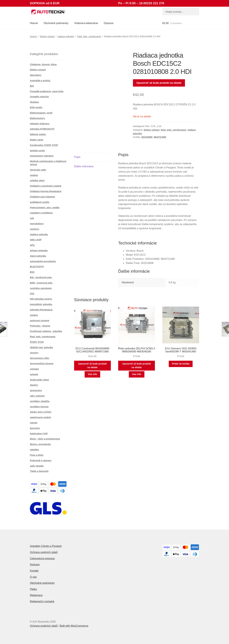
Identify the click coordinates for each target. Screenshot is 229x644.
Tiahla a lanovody (39, 471)
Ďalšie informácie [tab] (84, 166)
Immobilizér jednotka (41, 304)
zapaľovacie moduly (41, 417)
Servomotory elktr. (40, 358)
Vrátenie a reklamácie (86, 23)
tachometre (36, 390)
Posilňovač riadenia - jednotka (46, 331)
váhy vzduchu (37, 396)
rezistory (35, 229)
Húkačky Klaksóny (40, 124)
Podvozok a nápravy (41, 460)
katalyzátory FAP (39, 434)
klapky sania (36, 140)
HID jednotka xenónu (41, 299)
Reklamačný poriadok (42, 601)
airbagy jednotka (39, 251)
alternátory (36, 75)
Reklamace (36, 595)
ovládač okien (37, 180)
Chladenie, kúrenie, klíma (43, 64)
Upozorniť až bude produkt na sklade (159, 83)
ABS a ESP (36, 240)
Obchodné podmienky (56, 23)
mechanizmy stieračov (42, 156)
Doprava (109, 23)
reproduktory (37, 224)
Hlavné (34, 23)
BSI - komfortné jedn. (41, 277)
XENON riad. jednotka (41, 347)
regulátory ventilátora (41, 213)
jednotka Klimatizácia (41, 310)
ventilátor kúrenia (39, 407)
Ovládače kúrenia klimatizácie (46, 191)
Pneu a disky (37, 455)
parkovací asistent (40, 321)
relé (32, 218)
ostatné (34, 175)
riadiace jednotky (66, 36)
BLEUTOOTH (37, 267)
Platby (33, 589)
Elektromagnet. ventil (41, 113)
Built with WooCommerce (74, 626)
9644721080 (160, 137)
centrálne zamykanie (41, 288)
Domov (33, 36)
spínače (34, 374)
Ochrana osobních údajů (44, 552)
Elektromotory (37, 118)
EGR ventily (36, 107)
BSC (32, 272)
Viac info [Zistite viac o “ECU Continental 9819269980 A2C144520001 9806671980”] (92, 374)
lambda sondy (37, 151)
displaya (34, 102)
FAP (32, 294)
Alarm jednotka (38, 256)
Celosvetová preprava (42, 558)
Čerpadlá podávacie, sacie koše (47, 91)
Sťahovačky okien (39, 380)
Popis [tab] (77, 157)
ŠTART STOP (37, 342)
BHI (32, 86)
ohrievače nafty (38, 170)
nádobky (35, 450)
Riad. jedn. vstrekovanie (89, 36)
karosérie (35, 428)
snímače (34, 369)
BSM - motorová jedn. (41, 283)
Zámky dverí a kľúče (41, 412)
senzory (34, 353)
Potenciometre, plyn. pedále (45, 208)
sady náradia (37, 466)
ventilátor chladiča (40, 401)
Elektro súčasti (47, 36)
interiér (34, 423)
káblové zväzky (38, 134)
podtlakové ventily (40, 202)
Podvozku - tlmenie (40, 326)
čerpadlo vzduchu (39, 97)
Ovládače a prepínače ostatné (46, 186)
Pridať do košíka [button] (181, 364)
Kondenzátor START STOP (44, 145)
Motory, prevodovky (40, 444)
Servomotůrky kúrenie (42, 364)
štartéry (34, 385)
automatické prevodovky (43, 261)
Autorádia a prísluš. (40, 81)
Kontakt (34, 571)
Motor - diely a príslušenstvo (45, 439)
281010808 (147, 137)
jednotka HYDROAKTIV (42, 129)
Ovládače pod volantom (42, 197)
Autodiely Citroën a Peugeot (46, 546)
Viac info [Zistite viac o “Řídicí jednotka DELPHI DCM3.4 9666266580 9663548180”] (137, 374)
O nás (33, 577)
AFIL (32, 245)
